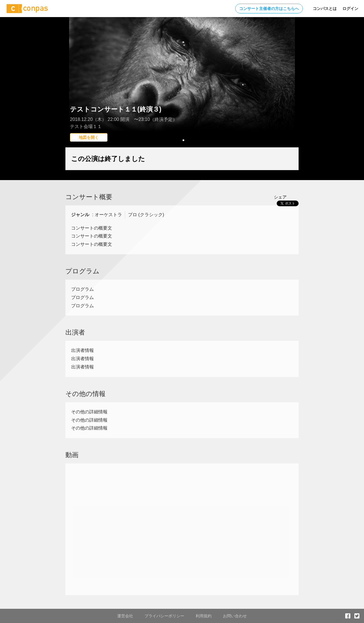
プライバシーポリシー (164, 616)
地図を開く (89, 137)
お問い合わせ (235, 616)
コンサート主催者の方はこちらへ (269, 9)
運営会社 (125, 616)
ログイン (350, 9)
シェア (280, 197)
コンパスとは (325, 9)
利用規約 (204, 616)
